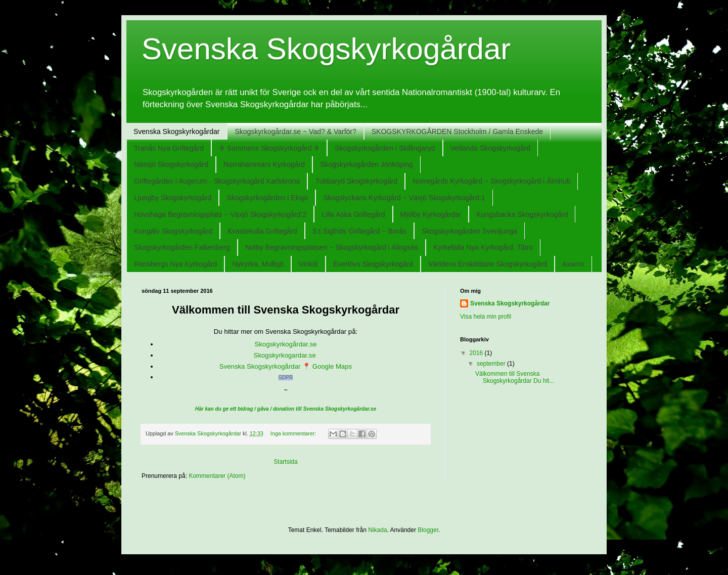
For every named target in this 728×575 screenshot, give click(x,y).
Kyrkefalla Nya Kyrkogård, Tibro (483, 247)
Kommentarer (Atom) (217, 476)
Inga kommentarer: (294, 433)
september (492, 364)
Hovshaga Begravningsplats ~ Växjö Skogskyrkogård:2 (220, 214)
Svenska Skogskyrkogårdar (176, 131)
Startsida (285, 462)
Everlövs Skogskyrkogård (373, 264)
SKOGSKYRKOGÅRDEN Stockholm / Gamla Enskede (457, 131)
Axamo (573, 264)
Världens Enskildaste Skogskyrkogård (488, 264)
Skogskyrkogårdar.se (285, 344)
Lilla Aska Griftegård (353, 214)
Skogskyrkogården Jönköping (367, 164)
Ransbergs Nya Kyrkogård (175, 264)
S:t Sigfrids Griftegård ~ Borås (359, 231)
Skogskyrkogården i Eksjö (267, 198)
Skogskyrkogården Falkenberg (182, 247)
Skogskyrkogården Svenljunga (469, 231)
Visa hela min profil (486, 317)
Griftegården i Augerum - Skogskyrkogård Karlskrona (217, 181)
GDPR (286, 378)
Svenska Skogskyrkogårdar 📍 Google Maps (286, 366)
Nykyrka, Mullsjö (258, 264)
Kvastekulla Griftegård (262, 231)
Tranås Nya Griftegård (169, 148)
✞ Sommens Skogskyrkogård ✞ (269, 148)
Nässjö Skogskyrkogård (171, 164)
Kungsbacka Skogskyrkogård (522, 214)
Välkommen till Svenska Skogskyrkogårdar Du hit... (515, 377)
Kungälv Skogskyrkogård (173, 231)
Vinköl (308, 264)
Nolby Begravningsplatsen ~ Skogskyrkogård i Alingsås (332, 247)
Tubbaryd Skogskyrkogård (356, 181)
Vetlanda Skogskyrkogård (491, 148)
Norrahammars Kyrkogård (264, 164)
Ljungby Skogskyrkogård (173, 198)
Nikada (377, 530)
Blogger (428, 530)
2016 (477, 353)
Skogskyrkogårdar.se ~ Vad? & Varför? (295, 131)
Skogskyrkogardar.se (286, 355)
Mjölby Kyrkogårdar (431, 214)
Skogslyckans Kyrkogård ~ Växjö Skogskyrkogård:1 (404, 198)
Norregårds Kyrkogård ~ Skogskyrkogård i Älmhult (491, 181)
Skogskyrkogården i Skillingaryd (385, 148)
